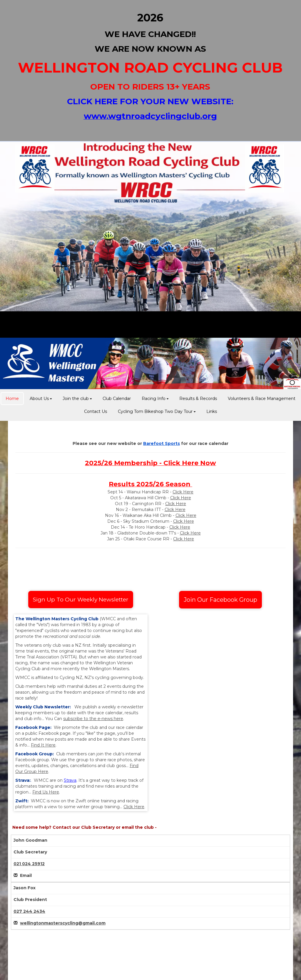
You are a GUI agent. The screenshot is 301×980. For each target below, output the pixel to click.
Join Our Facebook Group (220, 600)
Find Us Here (46, 792)
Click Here (183, 492)
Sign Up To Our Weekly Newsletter (81, 600)
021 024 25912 (29, 864)
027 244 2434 (29, 911)
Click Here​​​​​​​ (181, 498)
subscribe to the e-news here (93, 719)
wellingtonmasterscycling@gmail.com (63, 923)
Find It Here (43, 745)
